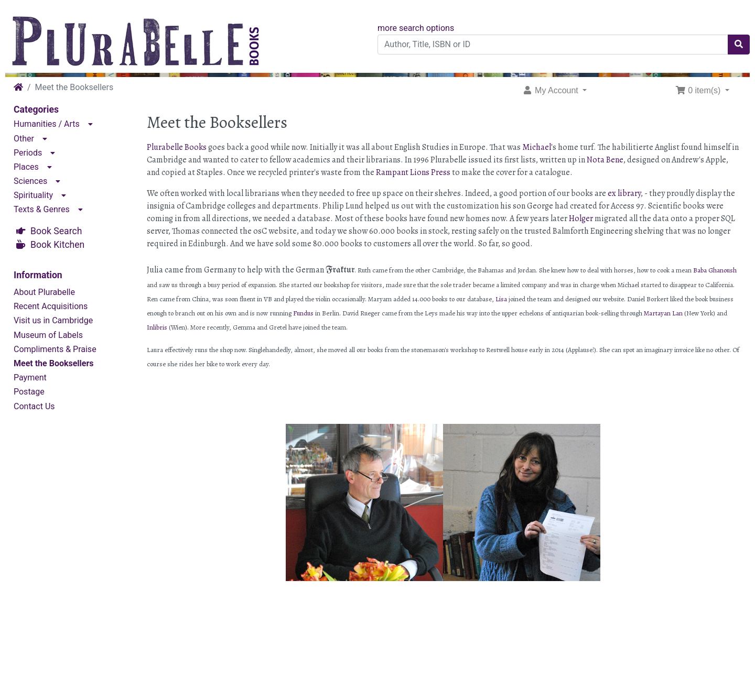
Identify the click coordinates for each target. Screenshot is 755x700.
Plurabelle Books (177, 147)
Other (24, 139)
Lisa (502, 299)
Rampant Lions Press (413, 172)
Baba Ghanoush (715, 270)
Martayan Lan (663, 313)
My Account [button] (552, 90)
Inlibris (157, 327)
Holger (581, 218)
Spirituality (33, 195)
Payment (30, 378)
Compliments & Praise (55, 349)
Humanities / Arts (47, 124)
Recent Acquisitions (51, 306)
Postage (29, 392)
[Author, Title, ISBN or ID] (553, 45)
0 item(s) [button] (699, 90)
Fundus (303, 313)
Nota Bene (605, 160)
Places (26, 167)
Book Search (56, 231)
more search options (416, 28)
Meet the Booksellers (54, 363)
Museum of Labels (48, 335)
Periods (28, 153)
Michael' (537, 147)
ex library (624, 193)
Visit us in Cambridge (53, 320)
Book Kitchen (57, 245)
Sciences (30, 181)
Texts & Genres (42, 209)
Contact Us (34, 406)
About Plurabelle (44, 292)
